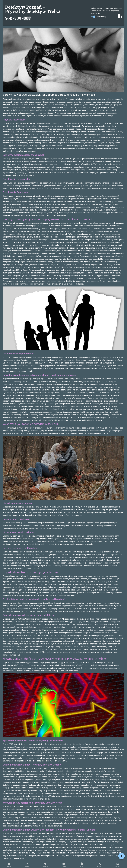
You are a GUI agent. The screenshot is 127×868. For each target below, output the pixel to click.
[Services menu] (121, 856)
